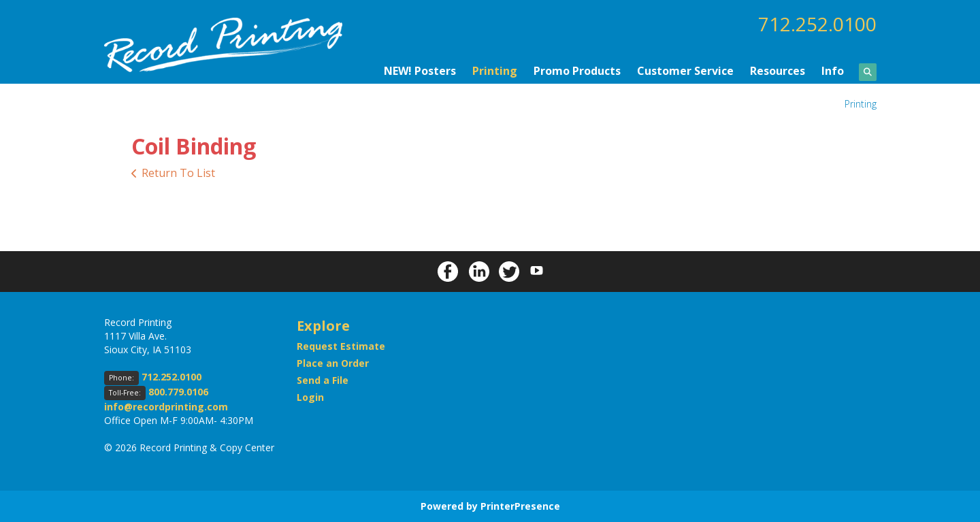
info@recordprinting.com (166, 407)
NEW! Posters (420, 71)
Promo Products (577, 71)
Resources (778, 71)
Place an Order (333, 363)
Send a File (323, 380)
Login (310, 397)
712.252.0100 (817, 24)
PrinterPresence (520, 506)
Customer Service (685, 71)
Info (833, 71)
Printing (495, 71)
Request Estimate (341, 346)
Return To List (178, 173)
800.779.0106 (178, 392)
